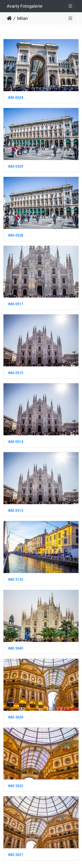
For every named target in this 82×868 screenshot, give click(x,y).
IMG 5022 (16, 786)
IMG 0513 (16, 511)
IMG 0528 (16, 235)
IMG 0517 (16, 304)
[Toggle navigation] (70, 6)
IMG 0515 (16, 373)
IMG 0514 (16, 442)
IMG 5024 (16, 717)
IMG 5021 (16, 855)
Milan (22, 18)
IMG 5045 (16, 648)
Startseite (9, 18)
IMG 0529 (16, 166)
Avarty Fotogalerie (25, 6)
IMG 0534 (16, 98)
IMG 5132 (16, 580)
